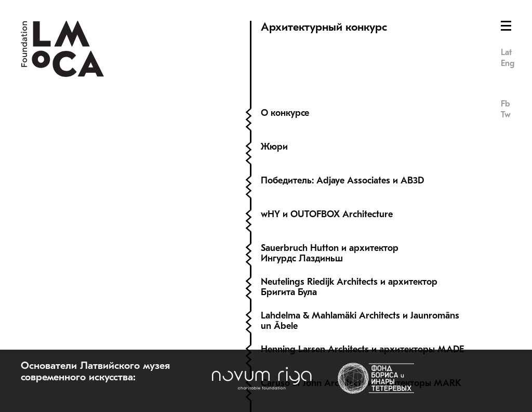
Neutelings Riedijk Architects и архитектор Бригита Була (349, 287)
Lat (506, 52)
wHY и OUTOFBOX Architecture (328, 214)
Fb (505, 104)
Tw (506, 115)
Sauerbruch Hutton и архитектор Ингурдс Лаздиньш (330, 253)
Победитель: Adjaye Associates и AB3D (342, 181)
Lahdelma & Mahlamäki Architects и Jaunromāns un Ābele (360, 321)
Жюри (274, 147)
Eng (508, 63)
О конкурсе (285, 113)
